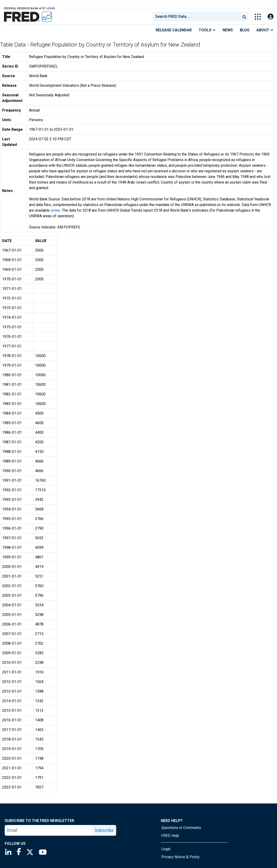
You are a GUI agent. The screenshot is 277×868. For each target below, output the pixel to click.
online (55, 210)
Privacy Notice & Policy (180, 857)
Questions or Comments (181, 828)
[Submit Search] (244, 17)
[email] (49, 830)
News (228, 30)
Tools (207, 30)
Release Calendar (174, 30)
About (265, 30)
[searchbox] (197, 17)
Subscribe (104, 830)
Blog (245, 30)
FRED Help (170, 836)
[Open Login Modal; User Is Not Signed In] (271, 17)
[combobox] (196, 17)
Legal (166, 849)
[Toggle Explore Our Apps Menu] (258, 17)
